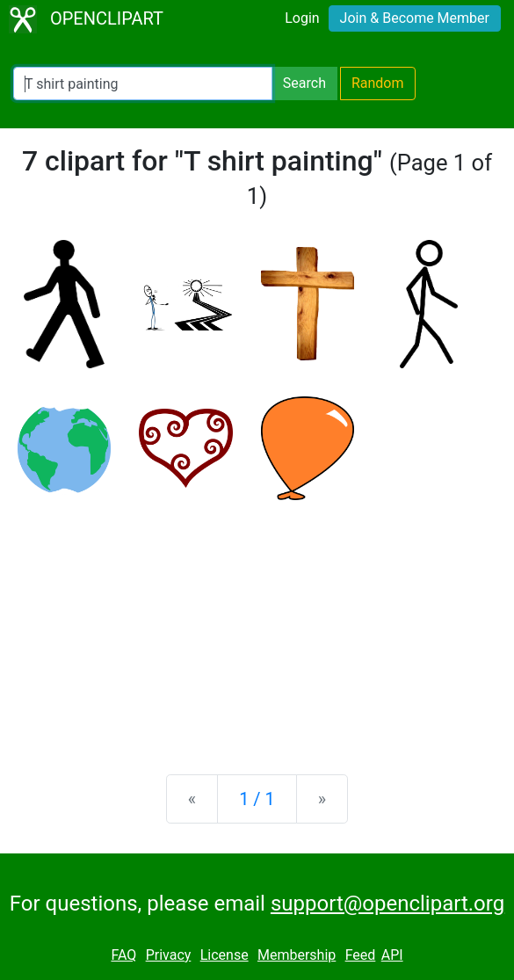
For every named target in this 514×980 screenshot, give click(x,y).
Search (304, 83)
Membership (297, 955)
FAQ (123, 955)
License (224, 955)
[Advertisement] (257, 623)
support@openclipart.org (387, 904)
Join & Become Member (415, 18)
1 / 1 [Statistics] (257, 799)
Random (378, 83)
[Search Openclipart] (143, 83)
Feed (361, 955)
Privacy (169, 955)
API (392, 955)
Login (302, 18)
